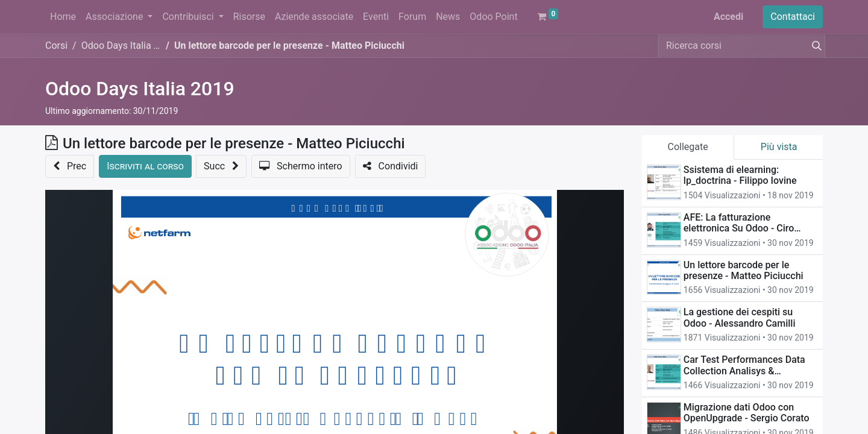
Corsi (56, 46)
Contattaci (793, 17)
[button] (70, 166)
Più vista (779, 147)
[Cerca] (814, 46)
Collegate (688, 147)
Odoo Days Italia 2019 (140, 89)
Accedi (728, 17)
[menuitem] (63, 17)
